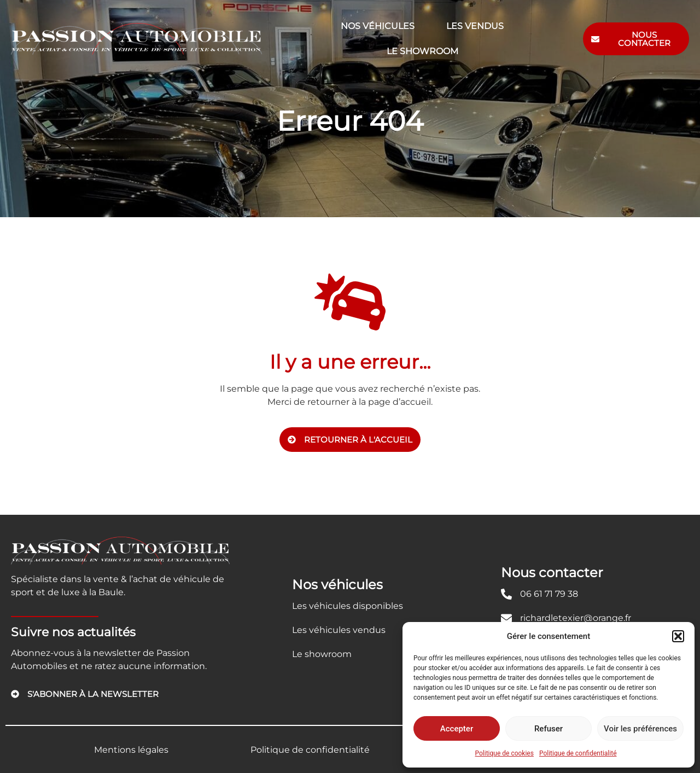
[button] (678, 636)
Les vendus (475, 26)
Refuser (549, 729)
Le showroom (422, 51)
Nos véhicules (378, 26)
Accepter (457, 729)
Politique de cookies (504, 753)
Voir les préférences (640, 729)
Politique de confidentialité (578, 753)
